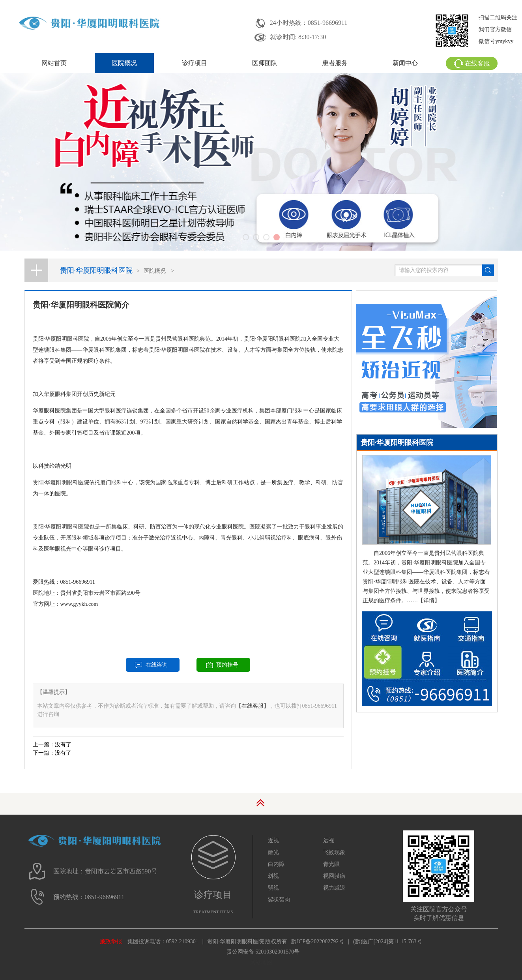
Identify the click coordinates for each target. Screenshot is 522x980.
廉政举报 (111, 942)
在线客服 (472, 63)
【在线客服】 (253, 706)
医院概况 (124, 63)
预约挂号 (227, 665)
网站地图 (261, 962)
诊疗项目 (195, 63)
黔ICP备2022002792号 (318, 942)
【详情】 (429, 601)
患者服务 (335, 63)
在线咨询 (157, 665)
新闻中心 (405, 63)
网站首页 (54, 63)
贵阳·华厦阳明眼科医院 (96, 270)
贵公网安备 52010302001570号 (263, 952)
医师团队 (265, 63)
